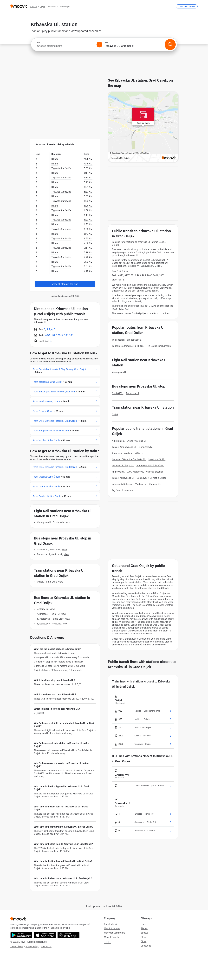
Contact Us (46, 946)
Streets (144, 933)
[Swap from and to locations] (99, 45)
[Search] (170, 45)
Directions (146, 946)
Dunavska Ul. (133, 393)
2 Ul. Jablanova (135, 472)
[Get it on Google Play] (21, 935)
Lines (143, 924)
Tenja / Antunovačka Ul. (124, 447)
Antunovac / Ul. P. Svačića (150, 466)
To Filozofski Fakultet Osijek (126, 340)
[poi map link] (143, 127)
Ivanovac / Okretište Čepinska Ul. (129, 459)
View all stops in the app (65, 284)
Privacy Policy (32, 946)
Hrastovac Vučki (157, 459)
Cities (144, 941)
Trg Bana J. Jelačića (122, 490)
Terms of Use (17, 946)
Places (144, 928)
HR (107, 942)
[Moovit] (19, 6)
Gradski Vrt (118, 393)
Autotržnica (118, 441)
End (107, 43)
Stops (144, 937)
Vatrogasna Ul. (119, 372)
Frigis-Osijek (118, 472)
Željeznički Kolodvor (122, 484)
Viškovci (139, 453)
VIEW (68, 522)
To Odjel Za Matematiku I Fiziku (128, 346)
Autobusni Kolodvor (122, 453)
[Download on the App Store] (45, 935)
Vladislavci (141, 484)
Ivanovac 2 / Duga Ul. (123, 466)
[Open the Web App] (68, 935)
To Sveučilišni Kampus (159, 346)
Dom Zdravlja (146, 447)
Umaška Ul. (155, 484)
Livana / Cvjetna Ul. (136, 441)
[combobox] (65, 46)
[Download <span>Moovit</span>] (187, 6)
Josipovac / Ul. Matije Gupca (152, 478)
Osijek (115, 415)
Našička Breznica (155, 472)
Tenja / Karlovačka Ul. (123, 478)
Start (39, 43)
